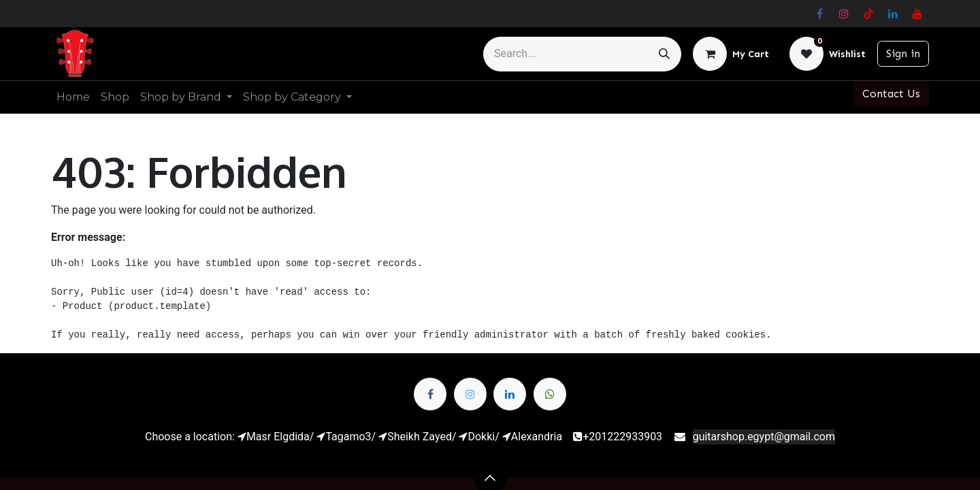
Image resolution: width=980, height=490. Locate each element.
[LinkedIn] (893, 14)
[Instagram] (844, 14)
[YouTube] (917, 14)
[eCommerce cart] (731, 54)
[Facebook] (819, 14)
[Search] (664, 54)
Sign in (903, 53)
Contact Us (891, 94)
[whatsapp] (550, 394)
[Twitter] (470, 394)
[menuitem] (73, 97)
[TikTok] (868, 14)
